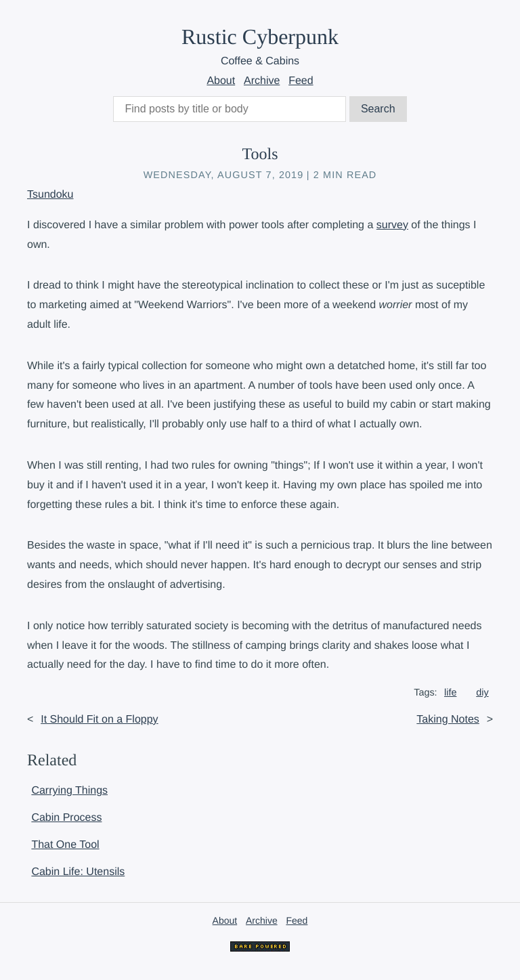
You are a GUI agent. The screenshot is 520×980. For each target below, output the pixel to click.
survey (392, 225)
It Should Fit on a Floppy (99, 720)
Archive (262, 81)
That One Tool (65, 845)
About (221, 81)
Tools (260, 154)
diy (482, 693)
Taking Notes (448, 720)
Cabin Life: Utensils (78, 872)
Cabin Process (66, 818)
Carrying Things (69, 791)
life (450, 693)
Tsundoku (50, 195)
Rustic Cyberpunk (260, 37)
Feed (301, 81)
